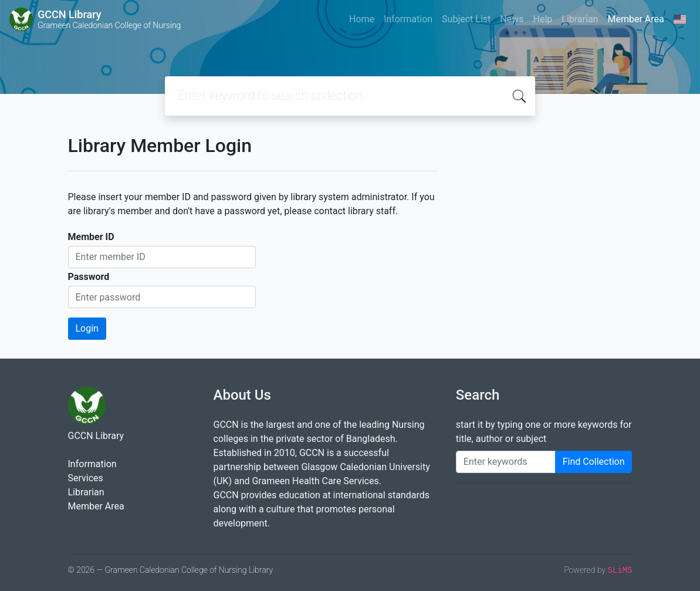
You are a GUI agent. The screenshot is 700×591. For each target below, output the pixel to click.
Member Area (635, 19)
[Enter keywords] (506, 462)
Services (86, 478)
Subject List (466, 19)
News (512, 19)
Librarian (580, 19)
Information (408, 19)
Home (362, 19)
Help (542, 19)
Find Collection (594, 462)
